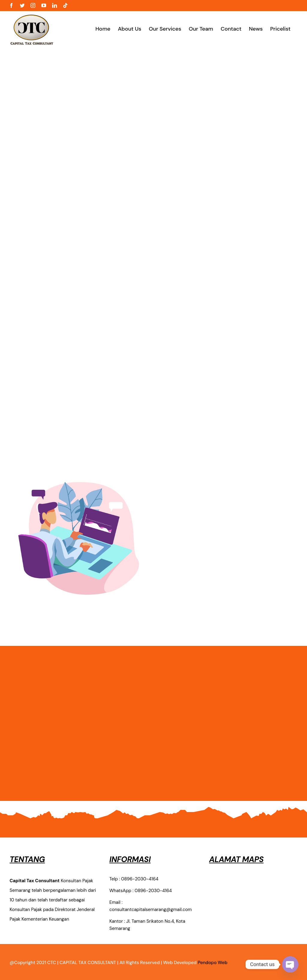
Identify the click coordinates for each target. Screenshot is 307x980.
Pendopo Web (212, 963)
